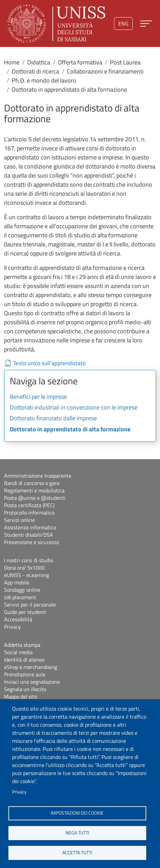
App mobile (17, 582)
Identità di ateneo (24, 660)
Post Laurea (125, 62)
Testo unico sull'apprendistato (49, 363)
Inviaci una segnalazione (32, 682)
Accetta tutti (77, 853)
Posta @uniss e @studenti (35, 498)
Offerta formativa (80, 62)
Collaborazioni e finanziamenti (105, 71)
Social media (18, 652)
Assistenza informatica (30, 527)
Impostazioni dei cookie (77, 813)
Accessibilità (18, 619)
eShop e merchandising (31, 667)
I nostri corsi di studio (29, 560)
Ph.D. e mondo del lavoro (44, 80)
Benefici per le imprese (38, 397)
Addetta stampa (22, 645)
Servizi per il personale (30, 605)
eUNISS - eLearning (27, 575)
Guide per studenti (25, 612)
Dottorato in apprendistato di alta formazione (70, 430)
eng (123, 23)
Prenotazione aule (25, 674)
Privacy (19, 792)
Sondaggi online (22, 590)
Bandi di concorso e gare (32, 483)
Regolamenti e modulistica (34, 490)
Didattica (39, 62)
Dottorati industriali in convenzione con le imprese (74, 408)
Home (12, 62)
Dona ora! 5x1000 (24, 568)
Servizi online (19, 520)
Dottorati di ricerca (35, 71)
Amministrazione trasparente (38, 476)
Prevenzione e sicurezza (31, 542)
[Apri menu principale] (146, 24)
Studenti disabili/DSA (29, 535)
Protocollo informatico (29, 513)
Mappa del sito (21, 696)
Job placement (20, 597)
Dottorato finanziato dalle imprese (53, 419)
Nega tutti (77, 833)
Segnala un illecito (25, 689)
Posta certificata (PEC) (29, 505)
